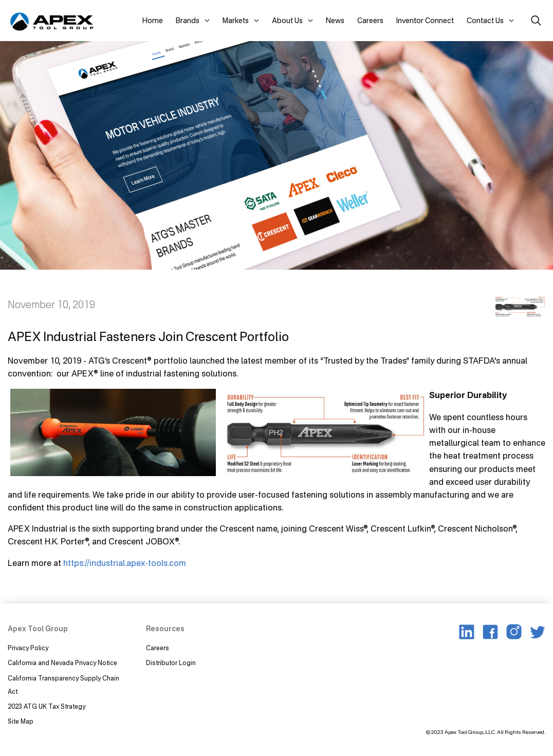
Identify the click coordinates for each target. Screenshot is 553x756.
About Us (287, 20)
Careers (370, 20)
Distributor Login (171, 663)
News (335, 20)
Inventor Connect (425, 20)
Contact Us (485, 20)
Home (153, 20)
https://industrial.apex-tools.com (125, 563)
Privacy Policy (28, 648)
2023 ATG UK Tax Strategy (47, 706)
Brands (188, 20)
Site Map (21, 721)
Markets (236, 20)
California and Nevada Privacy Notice (62, 663)
